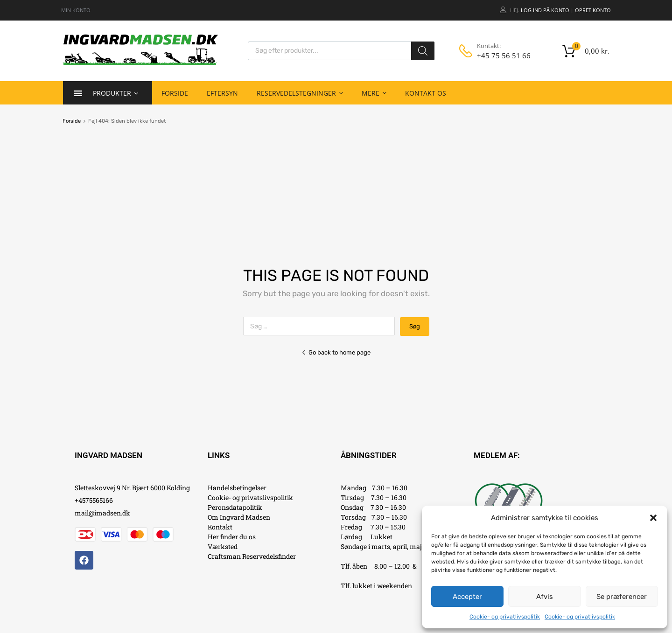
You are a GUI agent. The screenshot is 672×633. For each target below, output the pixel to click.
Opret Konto (593, 10)
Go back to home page (336, 352)
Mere (374, 93)
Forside (175, 93)
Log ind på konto (545, 10)
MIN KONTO (76, 10)
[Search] (423, 51)
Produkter (115, 93)
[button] (653, 518)
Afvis (545, 597)
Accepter (467, 597)
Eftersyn (222, 93)
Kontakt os (426, 93)
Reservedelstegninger (300, 93)
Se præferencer (622, 597)
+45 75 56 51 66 (500, 56)
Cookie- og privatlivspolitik (505, 617)
